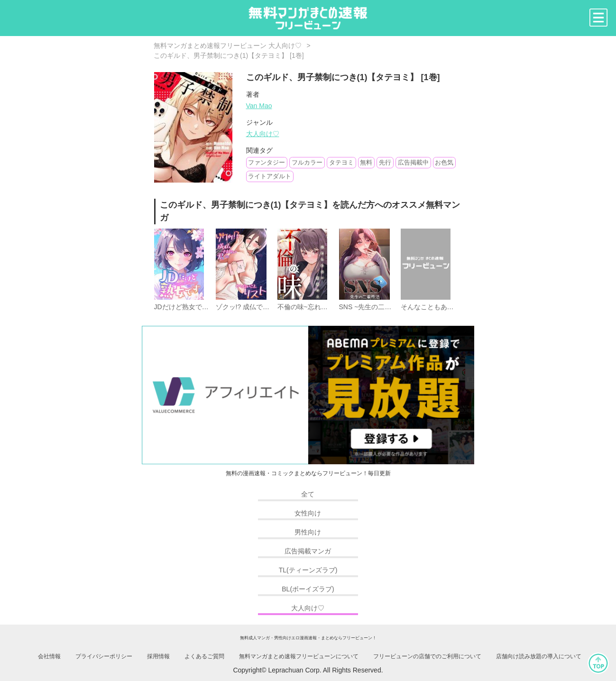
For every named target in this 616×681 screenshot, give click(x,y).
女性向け (308, 513)
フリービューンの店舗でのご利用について (427, 656)
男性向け (308, 532)
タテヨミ (341, 162)
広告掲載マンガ (308, 551)
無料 (366, 162)
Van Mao (259, 106)
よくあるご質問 (204, 656)
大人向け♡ (263, 134)
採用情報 (158, 656)
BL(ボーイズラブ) (308, 589)
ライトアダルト (270, 176)
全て (308, 494)
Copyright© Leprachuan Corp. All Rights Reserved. (308, 670)
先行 (385, 162)
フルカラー (307, 162)
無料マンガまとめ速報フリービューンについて (299, 656)
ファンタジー (267, 162)
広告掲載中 (413, 162)
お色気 (444, 162)
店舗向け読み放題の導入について (539, 656)
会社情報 (49, 656)
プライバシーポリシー (104, 656)
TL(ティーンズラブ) (308, 570)
